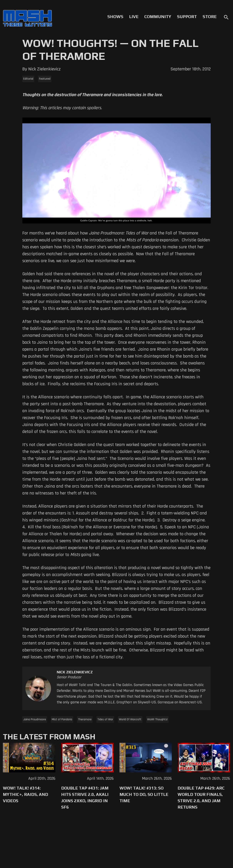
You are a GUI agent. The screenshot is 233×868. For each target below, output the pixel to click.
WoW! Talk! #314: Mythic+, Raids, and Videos (25, 794)
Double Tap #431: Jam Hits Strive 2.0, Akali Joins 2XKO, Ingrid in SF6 (85, 798)
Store (210, 17)
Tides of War (105, 719)
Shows (115, 17)
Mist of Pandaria (62, 719)
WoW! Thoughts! (157, 719)
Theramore (85, 719)
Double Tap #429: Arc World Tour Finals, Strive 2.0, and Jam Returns (201, 798)
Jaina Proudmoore (35, 719)
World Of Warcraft (130, 719)
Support (187, 17)
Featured (45, 79)
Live (134, 17)
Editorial (28, 79)
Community (158, 17)
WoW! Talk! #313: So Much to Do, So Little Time (144, 794)
